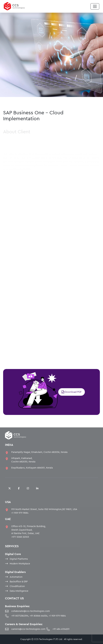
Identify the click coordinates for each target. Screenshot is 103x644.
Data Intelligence (19, 591)
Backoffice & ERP (19, 581)
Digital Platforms (19, 559)
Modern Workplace (20, 563)
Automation (16, 577)
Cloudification (17, 586)
